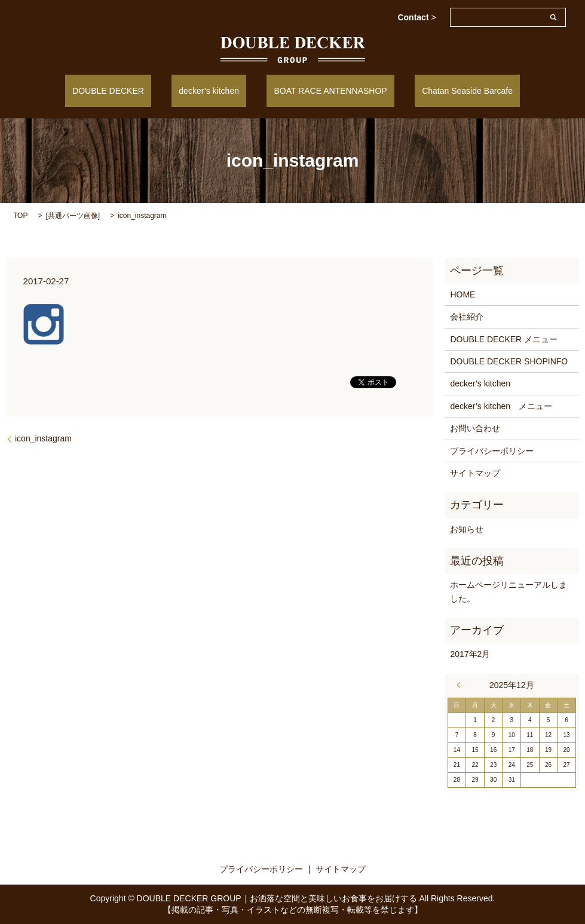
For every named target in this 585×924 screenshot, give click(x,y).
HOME (463, 294)
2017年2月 (470, 653)
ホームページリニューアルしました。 (509, 591)
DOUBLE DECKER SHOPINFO (509, 361)
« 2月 (462, 684)
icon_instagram (43, 438)
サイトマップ (475, 472)
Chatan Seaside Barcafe (445, 90)
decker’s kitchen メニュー (501, 406)
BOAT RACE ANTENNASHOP (323, 90)
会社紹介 (467, 316)
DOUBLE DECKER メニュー (504, 338)
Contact (416, 17)
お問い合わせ (475, 428)
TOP (20, 214)
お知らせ (467, 528)
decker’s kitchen (217, 90)
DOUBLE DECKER (130, 90)
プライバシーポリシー (492, 450)
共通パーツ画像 (73, 214)
